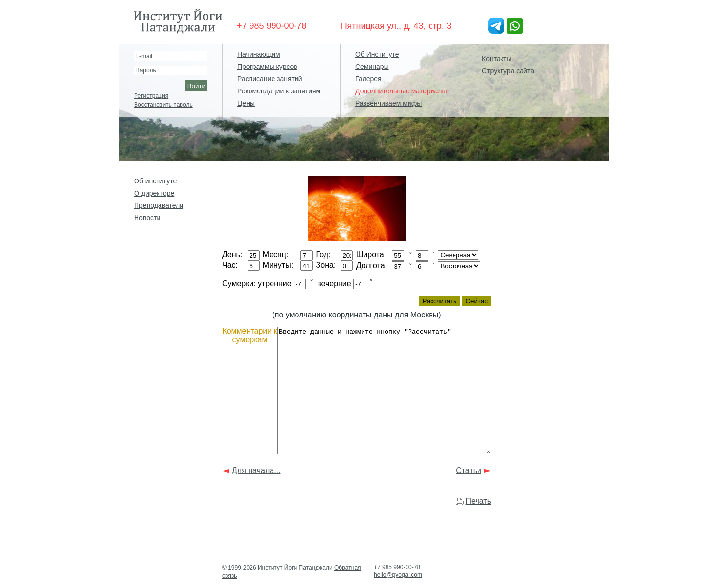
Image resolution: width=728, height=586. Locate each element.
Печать (478, 521)
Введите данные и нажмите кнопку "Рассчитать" (391, 403)
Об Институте (377, 54)
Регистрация (151, 96)
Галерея (368, 79)
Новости (147, 218)
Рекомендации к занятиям (279, 91)
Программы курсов (267, 67)
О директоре (154, 193)
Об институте (155, 181)
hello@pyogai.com (398, 575)
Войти (196, 86)
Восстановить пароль (163, 105)
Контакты (497, 59)
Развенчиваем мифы (388, 103)
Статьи (469, 490)
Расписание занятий (270, 79)
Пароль (146, 70)
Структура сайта (508, 71)
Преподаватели (159, 205)
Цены (246, 103)
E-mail (144, 56)
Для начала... (256, 490)
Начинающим (259, 54)
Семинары (372, 67)
